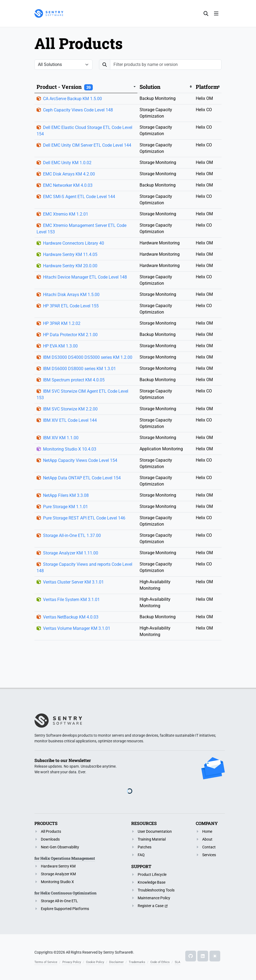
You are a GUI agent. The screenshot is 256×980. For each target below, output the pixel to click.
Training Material (152, 839)
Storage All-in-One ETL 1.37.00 (72, 535)
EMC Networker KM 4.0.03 (68, 185)
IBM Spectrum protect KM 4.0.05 (74, 380)
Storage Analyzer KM (58, 874)
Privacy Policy (72, 962)
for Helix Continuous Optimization (65, 893)
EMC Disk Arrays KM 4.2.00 (69, 174)
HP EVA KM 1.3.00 (60, 346)
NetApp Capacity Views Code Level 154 (80, 460)
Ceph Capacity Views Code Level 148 (78, 110)
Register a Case (151, 906)
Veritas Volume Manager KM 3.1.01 (77, 628)
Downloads (50, 839)
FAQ (141, 855)
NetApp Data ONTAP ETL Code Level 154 (82, 478)
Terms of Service (46, 962)
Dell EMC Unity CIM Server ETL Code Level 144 (87, 145)
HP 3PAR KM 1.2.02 (62, 323)
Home (207, 831)
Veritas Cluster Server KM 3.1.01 (73, 582)
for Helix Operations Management (65, 858)
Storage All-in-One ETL (59, 901)
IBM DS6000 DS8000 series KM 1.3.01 (79, 369)
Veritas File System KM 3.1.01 (71, 600)
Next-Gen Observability (60, 847)
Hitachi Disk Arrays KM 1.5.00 (71, 295)
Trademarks (137, 962)
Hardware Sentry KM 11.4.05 (70, 254)
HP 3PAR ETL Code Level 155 (71, 306)
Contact (209, 847)
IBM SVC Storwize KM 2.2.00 (70, 409)
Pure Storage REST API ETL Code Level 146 (84, 518)
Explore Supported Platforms (65, 909)
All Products (51, 831)
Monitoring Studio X (57, 882)
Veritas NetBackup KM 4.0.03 (71, 617)
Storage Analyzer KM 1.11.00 (71, 553)
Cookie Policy (95, 962)
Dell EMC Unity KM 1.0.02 (67, 163)
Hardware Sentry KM (58, 866)
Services (209, 855)
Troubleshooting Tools (156, 890)
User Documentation (155, 831)
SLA (177, 962)
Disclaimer (116, 962)
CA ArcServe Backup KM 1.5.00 (72, 99)
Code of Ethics (160, 962)
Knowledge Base (152, 882)
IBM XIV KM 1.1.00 (61, 438)
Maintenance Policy (154, 898)
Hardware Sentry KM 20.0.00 (70, 266)
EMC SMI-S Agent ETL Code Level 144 (79, 197)
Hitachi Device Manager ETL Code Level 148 (85, 277)
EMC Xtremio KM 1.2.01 (66, 214)
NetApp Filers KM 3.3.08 (66, 495)
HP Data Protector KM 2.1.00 (70, 335)
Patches (145, 847)
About (207, 839)
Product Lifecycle (152, 874)
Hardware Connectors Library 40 (74, 243)
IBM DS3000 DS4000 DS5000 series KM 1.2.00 (88, 357)
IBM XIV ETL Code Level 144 (70, 420)
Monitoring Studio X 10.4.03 (70, 449)
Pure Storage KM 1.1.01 (65, 507)
